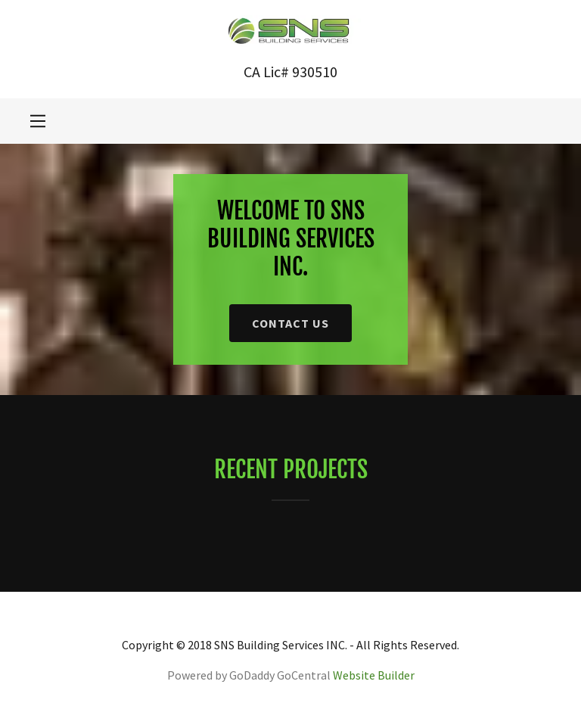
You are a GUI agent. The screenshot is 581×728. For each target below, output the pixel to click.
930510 (315, 72)
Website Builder (374, 675)
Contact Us (290, 323)
